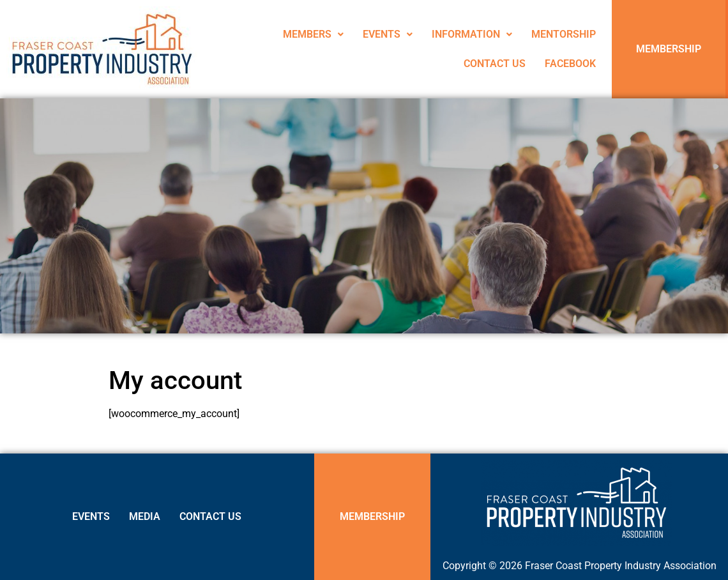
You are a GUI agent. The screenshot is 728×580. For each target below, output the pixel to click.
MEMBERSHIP (669, 49)
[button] (313, 34)
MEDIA (145, 516)
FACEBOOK (570, 64)
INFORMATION (472, 34)
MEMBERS (313, 34)
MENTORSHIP (564, 34)
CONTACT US (495, 64)
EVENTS (388, 34)
